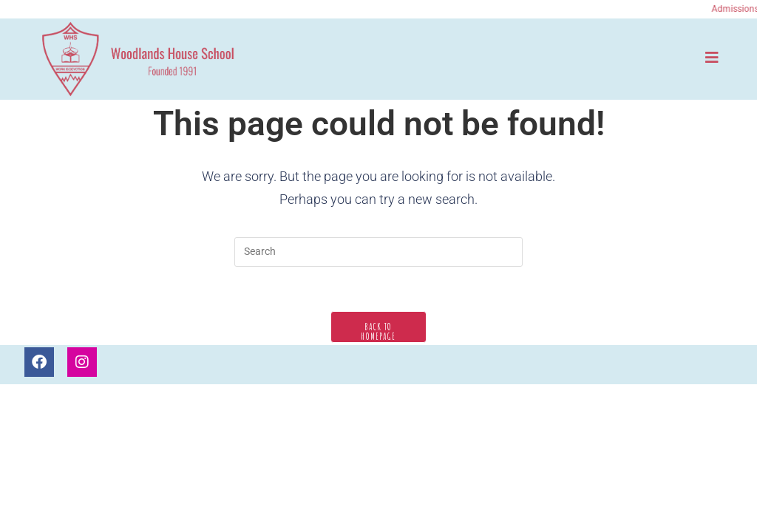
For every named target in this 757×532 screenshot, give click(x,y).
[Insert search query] (378, 252)
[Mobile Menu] (712, 57)
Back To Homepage (378, 331)
